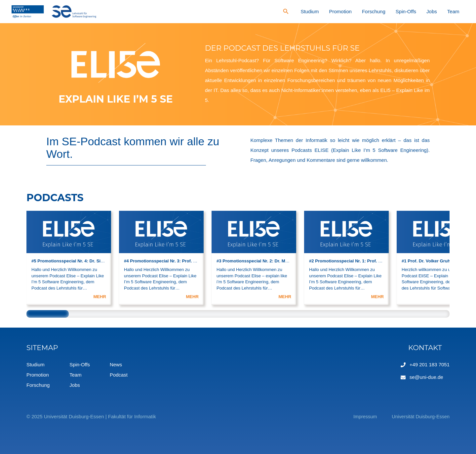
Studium (342, 11)
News (116, 364)
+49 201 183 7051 (430, 364)
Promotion (367, 11)
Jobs (441, 11)
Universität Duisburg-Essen (419, 416)
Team (456, 11)
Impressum (362, 416)
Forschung (395, 11)
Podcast (119, 374)
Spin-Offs (421, 11)
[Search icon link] (321, 12)
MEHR (100, 297)
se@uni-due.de (426, 377)
